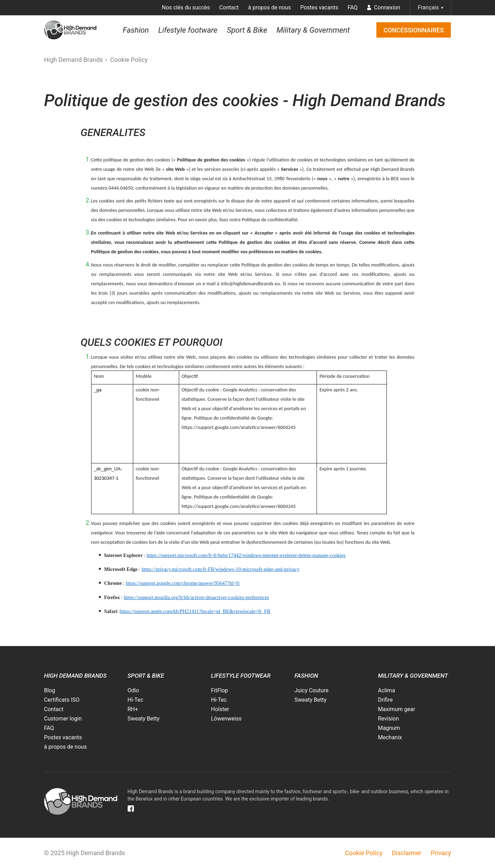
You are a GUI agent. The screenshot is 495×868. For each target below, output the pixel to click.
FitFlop (220, 690)
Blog (50, 690)
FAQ (353, 7)
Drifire (385, 700)
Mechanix (390, 737)
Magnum (389, 728)
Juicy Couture (312, 690)
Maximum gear (397, 709)
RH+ (133, 709)
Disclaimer (406, 853)
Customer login (63, 719)
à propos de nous (269, 7)
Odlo (133, 690)
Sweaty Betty (144, 719)
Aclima (387, 690)
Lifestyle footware (188, 30)
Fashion (136, 30)
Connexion (384, 7)
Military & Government (313, 30)
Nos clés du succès (186, 7)
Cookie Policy (129, 60)
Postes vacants (319, 7)
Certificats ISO (62, 700)
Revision (389, 719)
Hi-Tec (135, 700)
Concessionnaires (413, 30)
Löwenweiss (226, 719)
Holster (220, 709)
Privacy (441, 853)
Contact (229, 7)
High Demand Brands (74, 60)
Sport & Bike (247, 30)
